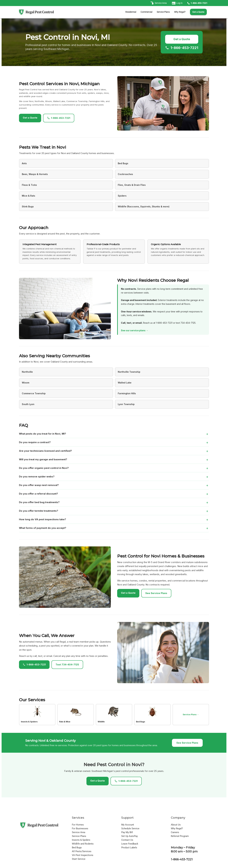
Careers (175, 832)
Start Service (79, 859)
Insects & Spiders (81, 840)
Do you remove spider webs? (37, 477)
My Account (128, 825)
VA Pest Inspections (83, 855)
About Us (176, 825)
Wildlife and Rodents (83, 844)
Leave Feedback (130, 844)
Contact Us (127, 840)
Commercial (146, 12)
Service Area (79, 832)
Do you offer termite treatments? (39, 511)
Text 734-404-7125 (67, 665)
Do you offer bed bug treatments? (39, 502)
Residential (131, 12)
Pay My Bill (127, 832)
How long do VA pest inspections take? (43, 519)
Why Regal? (180, 12)
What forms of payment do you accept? (43, 528)
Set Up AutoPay (130, 836)
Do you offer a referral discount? (38, 494)
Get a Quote (182, 39)
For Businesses (80, 828)
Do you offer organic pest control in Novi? (44, 468)
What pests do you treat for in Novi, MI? (43, 434)
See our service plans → (135, 330)
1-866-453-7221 (182, 48)
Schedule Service (130, 828)
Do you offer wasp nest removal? (39, 485)
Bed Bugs (77, 848)
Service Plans (163, 12)
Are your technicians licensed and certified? (45, 451)
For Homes (78, 825)
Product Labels (129, 848)
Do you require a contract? (35, 442)
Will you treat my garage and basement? (43, 459)
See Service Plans (156, 593)
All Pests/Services (82, 851)
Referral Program (180, 836)
